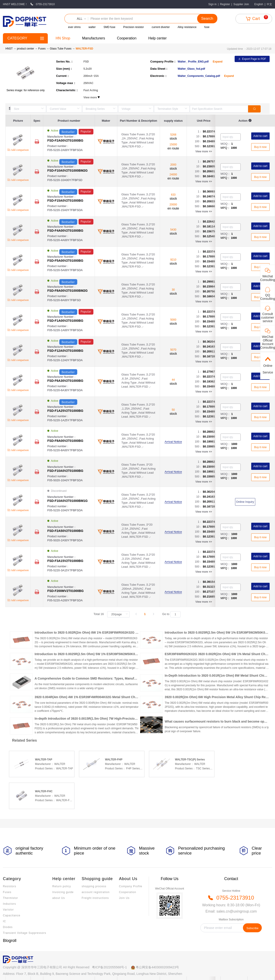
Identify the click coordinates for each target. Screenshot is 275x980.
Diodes (8, 927)
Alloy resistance (187, 27)
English (259, 4)
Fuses (42, 49)
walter (92, 27)
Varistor (8, 910)
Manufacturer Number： (71, 139)
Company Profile (131, 886)
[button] (76, 19)
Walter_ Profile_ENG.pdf (194, 62)
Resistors (10, 886)
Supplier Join (241, 4)
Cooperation (127, 38)
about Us (59, 898)
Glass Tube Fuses (61, 49)
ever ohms (74, 27)
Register (225, 4)
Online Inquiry (245, 502)
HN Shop (63, 38)
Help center (157, 38)
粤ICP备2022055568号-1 (109, 967)
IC (4, 921)
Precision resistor (133, 27)
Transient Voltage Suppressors (25, 933)
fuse (207, 27)
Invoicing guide (63, 892)
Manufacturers (94, 38)
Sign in (213, 4)
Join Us (124, 898)
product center (25, 49)
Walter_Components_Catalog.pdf (199, 76)
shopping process (94, 886)
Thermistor (10, 898)
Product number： (71, 148)
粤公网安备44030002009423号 (157, 967)
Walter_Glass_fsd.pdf (191, 69)
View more (204, 151)
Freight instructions (95, 898)
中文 (269, 4)
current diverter (161, 27)
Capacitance (12, 915)
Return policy (62, 886)
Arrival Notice (173, 442)
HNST (9, 49)
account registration (96, 892)
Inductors (9, 904)
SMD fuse (109, 27)
